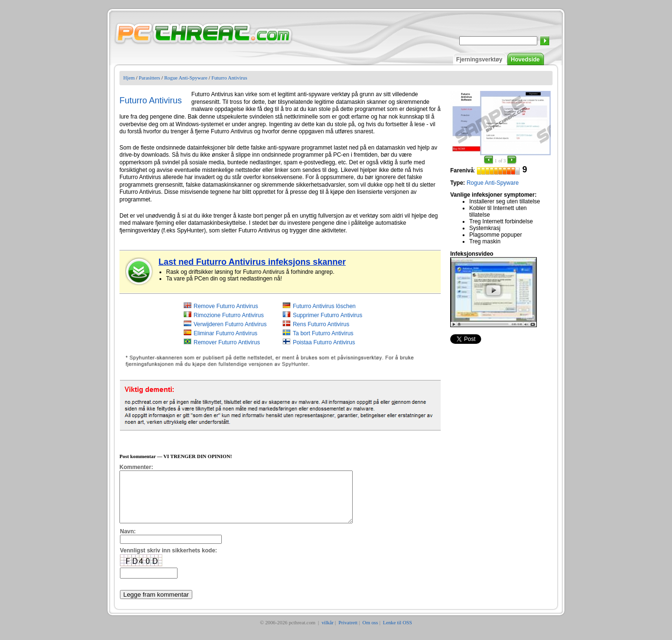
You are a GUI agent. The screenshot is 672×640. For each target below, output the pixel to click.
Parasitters (150, 78)
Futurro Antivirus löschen (324, 306)
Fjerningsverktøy (479, 60)
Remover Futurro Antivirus (227, 342)
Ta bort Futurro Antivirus (323, 333)
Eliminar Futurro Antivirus (226, 333)
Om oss (371, 632)
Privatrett (348, 632)
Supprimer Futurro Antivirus (327, 315)
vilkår (328, 632)
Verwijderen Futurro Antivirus (230, 324)
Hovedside (525, 60)
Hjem (129, 78)
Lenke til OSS (398, 632)
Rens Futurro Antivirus (321, 324)
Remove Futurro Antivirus (226, 306)
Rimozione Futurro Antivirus (229, 315)
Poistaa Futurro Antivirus (324, 342)
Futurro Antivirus (229, 78)
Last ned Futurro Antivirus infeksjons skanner (252, 262)
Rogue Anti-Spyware (186, 78)
